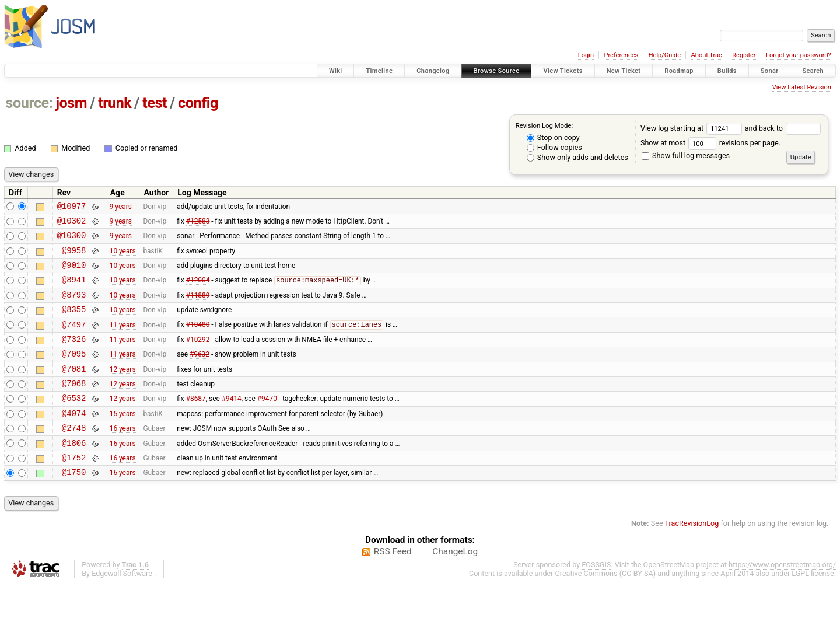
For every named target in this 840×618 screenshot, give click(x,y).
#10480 (198, 340)
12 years (123, 389)
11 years (123, 340)
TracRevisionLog (692, 556)
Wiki (336, 71)
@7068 (74, 406)
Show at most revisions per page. (710, 143)
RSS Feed (393, 585)
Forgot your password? (799, 55)
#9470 (267, 423)
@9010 (74, 273)
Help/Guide (665, 55)
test (155, 103)
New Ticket (624, 71)
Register (744, 55)
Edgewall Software (122, 607)
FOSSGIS (596, 598)
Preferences (621, 55)
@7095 (74, 373)
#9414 (232, 423)
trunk (115, 103)
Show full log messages (686, 156)
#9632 (199, 373)
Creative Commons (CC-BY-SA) (606, 607)
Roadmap (679, 71)
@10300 (72, 240)
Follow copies (554, 147)
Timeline (379, 71)
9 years (121, 207)
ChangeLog (455, 585)
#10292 (198, 356)
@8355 (74, 323)
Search (813, 71)
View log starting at (693, 128)
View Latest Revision (802, 87)
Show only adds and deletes (577, 157)
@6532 (74, 422)
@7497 (74, 340)
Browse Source (497, 71)
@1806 (74, 472)
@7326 (74, 356)
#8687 (196, 423)
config (198, 103)
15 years (123, 439)
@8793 (74, 307)
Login (586, 55)
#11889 (198, 306)
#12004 (198, 291)
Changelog (433, 71)
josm (71, 103)
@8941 (74, 290)
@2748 (74, 455)
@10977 (72, 207)
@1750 (74, 505)
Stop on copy (553, 137)
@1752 (74, 489)
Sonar (770, 71)
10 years (123, 257)
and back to (783, 128)
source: (29, 103)
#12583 (198, 224)
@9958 (74, 257)
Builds (727, 71)
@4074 (74, 439)
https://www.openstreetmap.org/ (782, 598)
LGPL (800, 607)
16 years (123, 456)
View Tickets (563, 71)
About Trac (707, 55)
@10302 (72, 224)
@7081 (74, 390)
